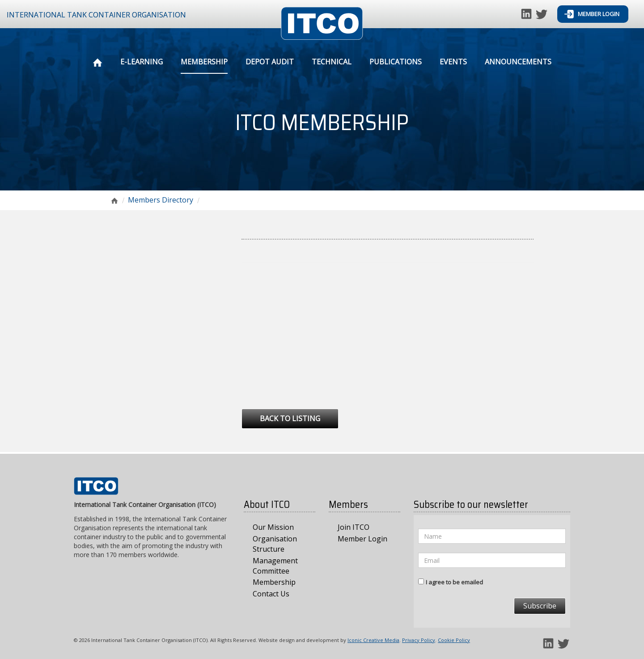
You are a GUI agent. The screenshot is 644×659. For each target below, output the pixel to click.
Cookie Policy (454, 640)
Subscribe (540, 606)
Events (453, 62)
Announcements (518, 62)
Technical (332, 62)
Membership (204, 62)
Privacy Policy (419, 640)
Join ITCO (354, 527)
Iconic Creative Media (373, 640)
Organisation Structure (275, 544)
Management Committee (275, 566)
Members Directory (161, 200)
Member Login (592, 14)
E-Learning (142, 62)
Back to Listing (290, 418)
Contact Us (271, 594)
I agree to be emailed (454, 582)
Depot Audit (270, 62)
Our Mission (273, 527)
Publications (396, 62)
